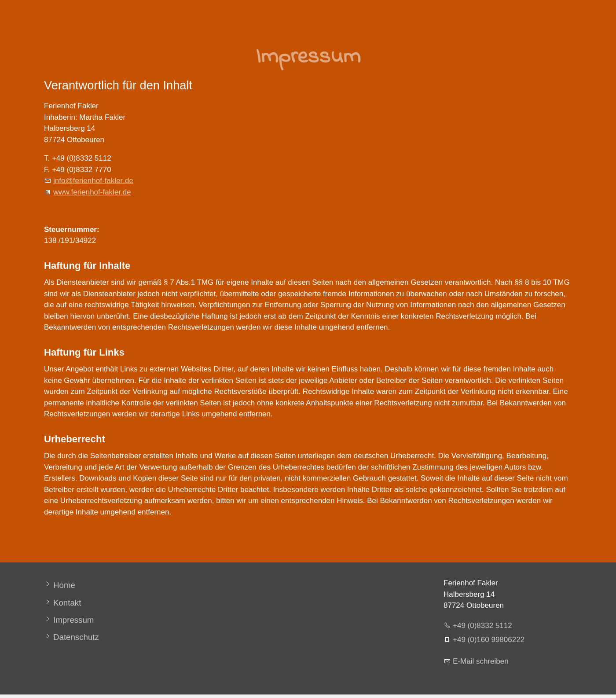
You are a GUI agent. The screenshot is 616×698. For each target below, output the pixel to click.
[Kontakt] (62, 603)
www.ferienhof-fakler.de (92, 192)
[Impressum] (69, 620)
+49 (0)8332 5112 (482, 626)
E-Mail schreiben (481, 661)
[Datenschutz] (71, 637)
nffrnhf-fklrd (93, 181)
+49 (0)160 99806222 (489, 640)
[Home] (60, 585)
